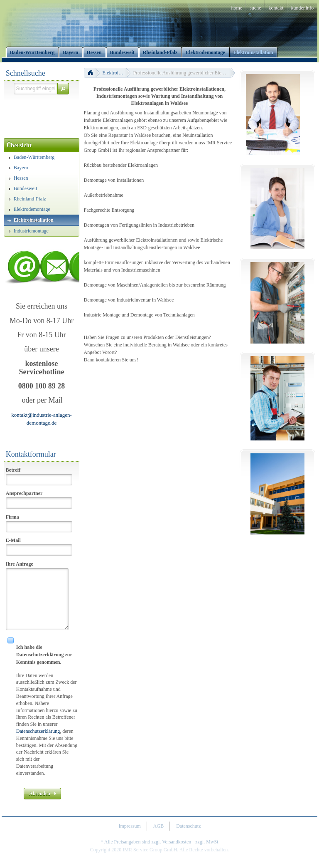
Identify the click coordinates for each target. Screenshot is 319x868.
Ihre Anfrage (20, 564)
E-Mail (13, 540)
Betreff (13, 470)
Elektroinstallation (117, 73)
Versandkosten (177, 842)
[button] (63, 89)
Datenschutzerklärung (38, 731)
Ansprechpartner (24, 493)
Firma (12, 517)
